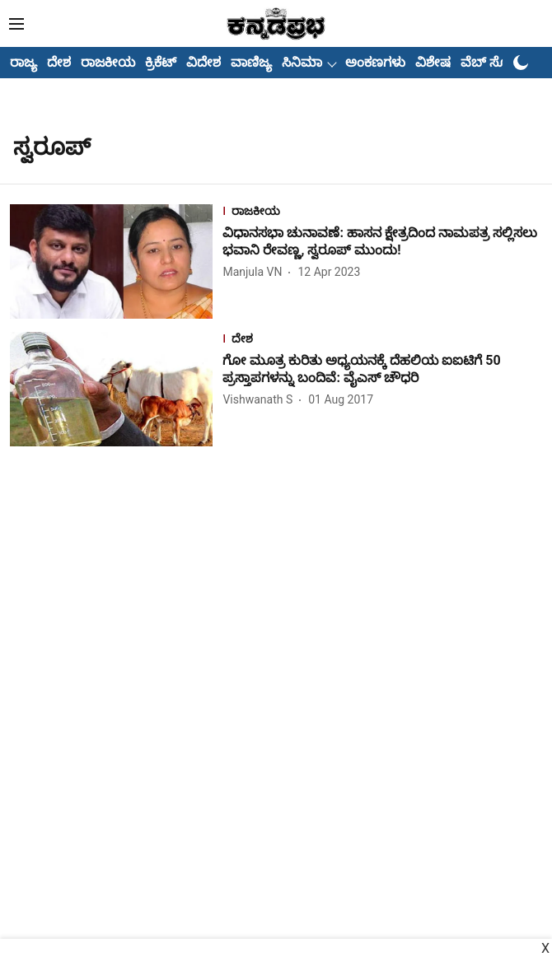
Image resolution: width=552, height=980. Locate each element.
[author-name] (255, 272)
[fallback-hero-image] (116, 261)
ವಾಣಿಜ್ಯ (251, 62)
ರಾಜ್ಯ (23, 62)
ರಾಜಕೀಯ (108, 62)
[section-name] (382, 213)
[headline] (382, 242)
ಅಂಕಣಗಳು (375, 62)
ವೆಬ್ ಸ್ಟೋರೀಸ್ (501, 62)
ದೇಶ (59, 62)
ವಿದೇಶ (203, 62)
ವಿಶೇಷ (433, 62)
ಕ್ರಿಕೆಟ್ (161, 62)
